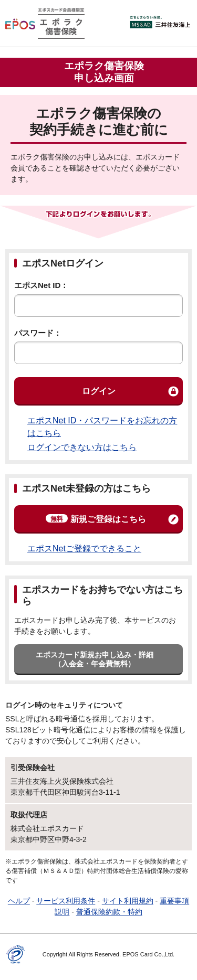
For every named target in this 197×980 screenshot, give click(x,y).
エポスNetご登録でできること (84, 548)
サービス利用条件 (66, 901)
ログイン (99, 391)
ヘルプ (19, 901)
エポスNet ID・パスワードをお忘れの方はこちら (102, 427)
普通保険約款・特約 (109, 912)
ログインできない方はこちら (82, 447)
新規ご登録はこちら (96, 519)
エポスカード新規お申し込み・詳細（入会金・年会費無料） (95, 659)
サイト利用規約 (128, 901)
